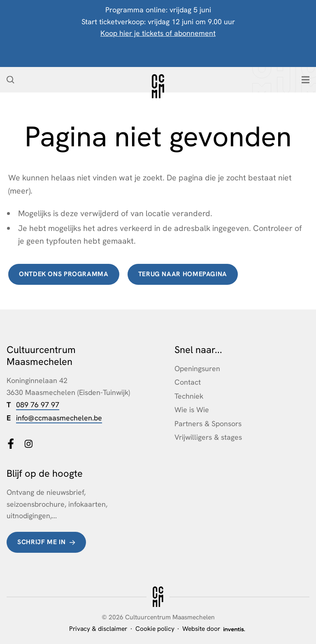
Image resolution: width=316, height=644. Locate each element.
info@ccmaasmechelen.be (59, 418)
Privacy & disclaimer (98, 629)
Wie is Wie (192, 410)
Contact (188, 382)
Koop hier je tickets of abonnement (158, 33)
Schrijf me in (41, 542)
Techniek (189, 396)
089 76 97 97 (38, 405)
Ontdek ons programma (64, 274)
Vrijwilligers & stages (208, 437)
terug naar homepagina (183, 274)
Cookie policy (155, 629)
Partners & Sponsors (208, 424)
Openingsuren (197, 368)
